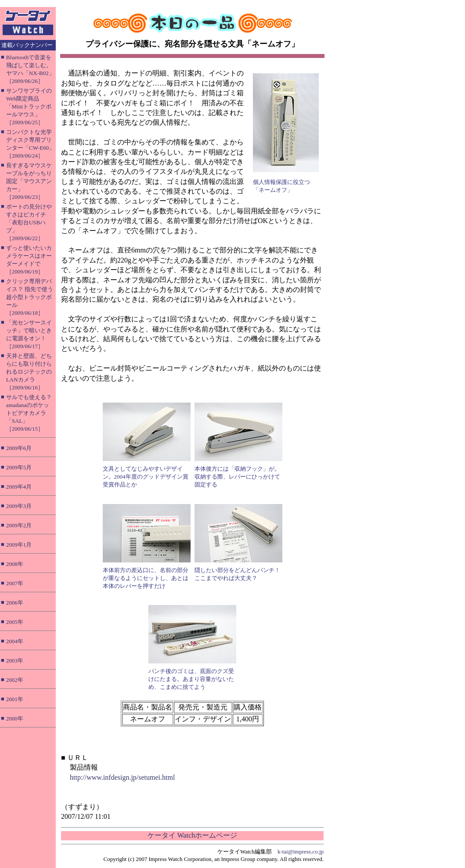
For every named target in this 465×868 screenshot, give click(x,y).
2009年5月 (19, 467)
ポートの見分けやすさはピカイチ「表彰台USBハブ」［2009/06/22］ (29, 222)
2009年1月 (19, 545)
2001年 (15, 699)
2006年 (15, 603)
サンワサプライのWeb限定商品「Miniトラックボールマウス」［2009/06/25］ (29, 106)
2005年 (15, 622)
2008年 (15, 564)
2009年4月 (19, 487)
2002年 (15, 680)
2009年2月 (19, 525)
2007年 (15, 583)
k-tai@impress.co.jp (301, 852)
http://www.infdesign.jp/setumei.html (122, 777)
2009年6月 (19, 448)
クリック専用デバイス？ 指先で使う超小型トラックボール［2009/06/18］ (30, 297)
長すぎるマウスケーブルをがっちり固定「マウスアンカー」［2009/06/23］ (29, 181)
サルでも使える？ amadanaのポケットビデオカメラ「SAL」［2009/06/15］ (29, 413)
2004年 (15, 641)
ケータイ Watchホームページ (192, 835)
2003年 (15, 661)
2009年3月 (19, 506)
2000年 (15, 719)
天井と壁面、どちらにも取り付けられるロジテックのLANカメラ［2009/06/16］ (29, 372)
